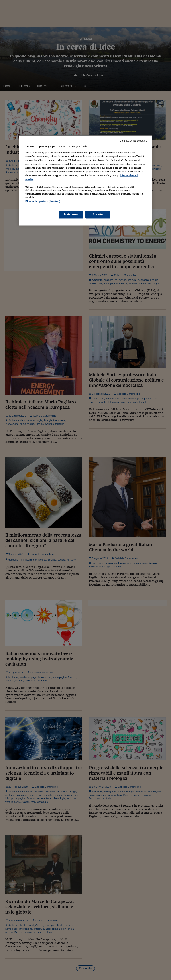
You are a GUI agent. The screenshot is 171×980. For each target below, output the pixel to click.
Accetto (98, 214)
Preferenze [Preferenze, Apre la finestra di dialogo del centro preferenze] (71, 214)
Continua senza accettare (133, 141)
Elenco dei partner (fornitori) (43, 201)
